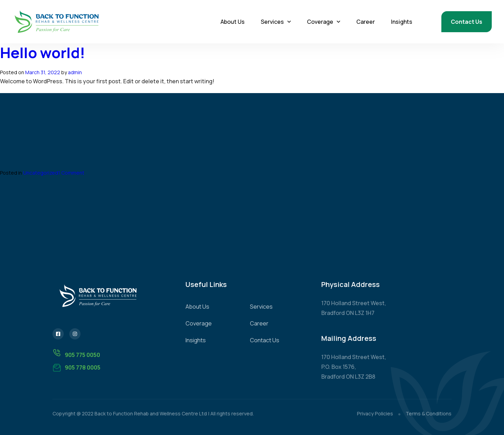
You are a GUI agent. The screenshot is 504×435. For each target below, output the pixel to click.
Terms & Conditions (429, 413)
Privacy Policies (375, 413)
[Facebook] (58, 334)
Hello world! (43, 52)
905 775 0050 (76, 353)
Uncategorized (41, 173)
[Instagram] (75, 334)
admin (75, 72)
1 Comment (71, 173)
